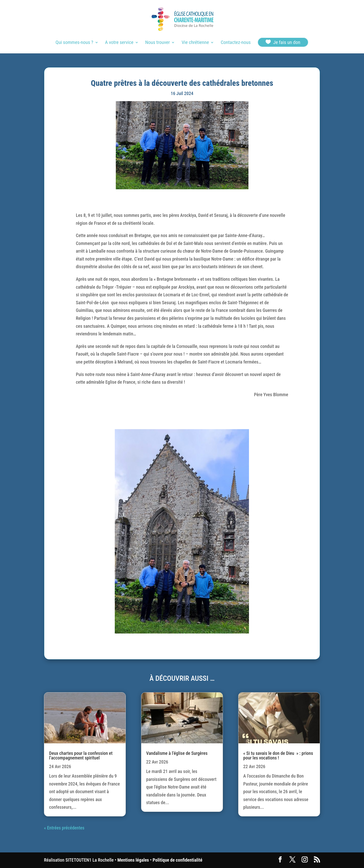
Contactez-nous (236, 43)
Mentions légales (133, 860)
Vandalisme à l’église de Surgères (177, 753)
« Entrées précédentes (64, 828)
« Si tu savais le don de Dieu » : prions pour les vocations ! (278, 755)
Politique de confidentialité (177, 860)
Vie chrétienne (195, 43)
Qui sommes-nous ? (74, 43)
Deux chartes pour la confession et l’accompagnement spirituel (81, 755)
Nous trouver (157, 43)
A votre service (119, 43)
